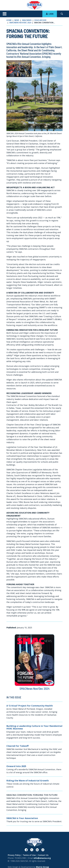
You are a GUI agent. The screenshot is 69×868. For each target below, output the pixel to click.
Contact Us (43, 855)
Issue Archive (40, 20)
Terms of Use (29, 855)
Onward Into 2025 (16, 766)
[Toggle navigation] (5, 14)
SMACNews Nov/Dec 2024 (20, 23)
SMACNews (27, 20)
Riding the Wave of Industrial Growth (28, 781)
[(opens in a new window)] (26, 850)
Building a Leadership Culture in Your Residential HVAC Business (34, 727)
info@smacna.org (42, 858)
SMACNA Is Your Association (22, 818)
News (17, 20)
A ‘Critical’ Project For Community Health (30, 706)
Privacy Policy (14, 855)
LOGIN (50, 14)
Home (9, 20)
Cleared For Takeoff (17, 746)
